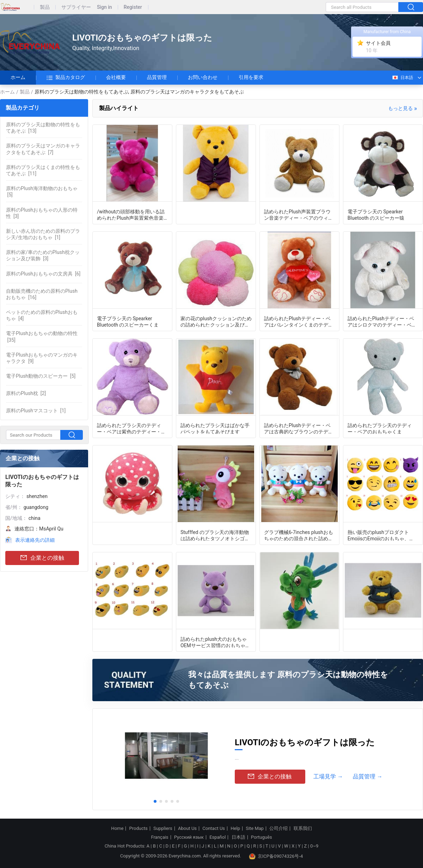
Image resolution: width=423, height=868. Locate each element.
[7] (43, 149)
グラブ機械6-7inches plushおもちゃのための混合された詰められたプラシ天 (299, 535)
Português (262, 837)
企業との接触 (42, 558)
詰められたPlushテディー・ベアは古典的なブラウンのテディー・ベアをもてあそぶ (299, 428)
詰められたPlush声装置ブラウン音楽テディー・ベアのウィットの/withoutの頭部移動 (299, 214)
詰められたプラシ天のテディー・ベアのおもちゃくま (380, 428)
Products (139, 828)
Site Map (255, 828)
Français (160, 837)
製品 (45, 7)
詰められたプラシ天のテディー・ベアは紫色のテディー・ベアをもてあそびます (131, 428)
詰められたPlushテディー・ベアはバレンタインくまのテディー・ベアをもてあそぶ (299, 321)
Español (217, 837)
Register (133, 7)
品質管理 (157, 77)
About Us (187, 828)
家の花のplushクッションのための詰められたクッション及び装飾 (216, 321)
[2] (26, 393)
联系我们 (303, 828)
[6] (43, 274)
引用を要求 (251, 77)
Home (117, 828)
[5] (42, 192)
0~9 (314, 846)
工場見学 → (328, 776)
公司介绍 (278, 828)
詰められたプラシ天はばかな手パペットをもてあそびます (215, 428)
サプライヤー (76, 7)
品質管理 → (368, 776)
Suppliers (163, 828)
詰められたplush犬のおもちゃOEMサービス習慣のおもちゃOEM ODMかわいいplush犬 (214, 642)
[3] (42, 213)
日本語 (402, 78)
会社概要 (116, 77)
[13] (43, 128)
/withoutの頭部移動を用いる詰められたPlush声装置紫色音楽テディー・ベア (131, 214)
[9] (42, 358)
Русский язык (189, 837)
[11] (43, 170)
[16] (42, 294)
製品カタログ (66, 78)
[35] (42, 336)
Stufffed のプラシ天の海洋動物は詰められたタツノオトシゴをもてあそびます (215, 535)
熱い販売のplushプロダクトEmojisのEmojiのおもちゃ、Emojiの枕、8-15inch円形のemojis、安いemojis (378, 535)
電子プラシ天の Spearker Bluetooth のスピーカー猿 (376, 214)
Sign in (105, 7)
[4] (42, 315)
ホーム (18, 77)
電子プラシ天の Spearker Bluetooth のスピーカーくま (128, 321)
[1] (43, 234)
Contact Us (214, 828)
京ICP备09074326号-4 (276, 856)
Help (235, 828)
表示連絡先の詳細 (35, 540)
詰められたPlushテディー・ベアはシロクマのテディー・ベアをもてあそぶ (382, 321)
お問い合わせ (203, 77)
